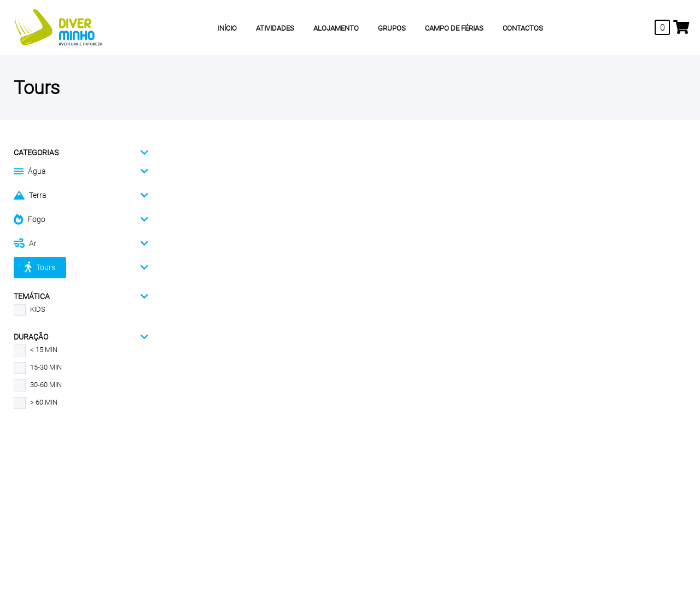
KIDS (30, 309)
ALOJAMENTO (336, 28)
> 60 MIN (36, 402)
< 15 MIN (36, 350)
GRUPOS (392, 28)
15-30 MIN (38, 367)
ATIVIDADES (275, 28)
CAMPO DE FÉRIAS (454, 28)
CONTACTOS (523, 28)
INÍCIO (227, 28)
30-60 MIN (38, 385)
